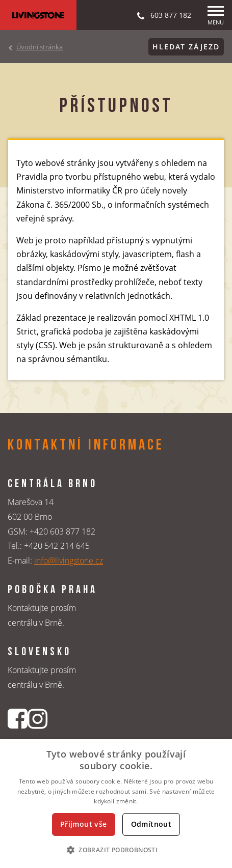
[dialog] (116, 804)
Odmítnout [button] (151, 824)
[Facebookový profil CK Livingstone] (18, 719)
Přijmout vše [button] (84, 824)
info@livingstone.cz (69, 561)
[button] (116, 850)
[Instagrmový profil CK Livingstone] (37, 719)
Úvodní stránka (40, 47)
